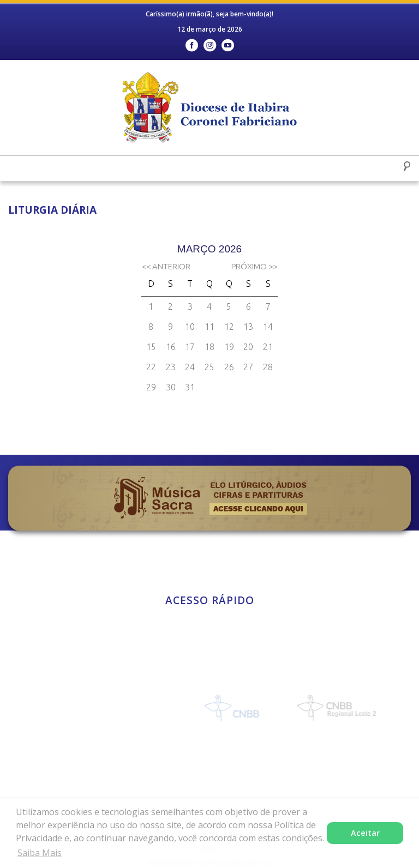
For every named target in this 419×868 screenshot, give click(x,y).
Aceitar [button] (365, 833)
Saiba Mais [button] (40, 853)
